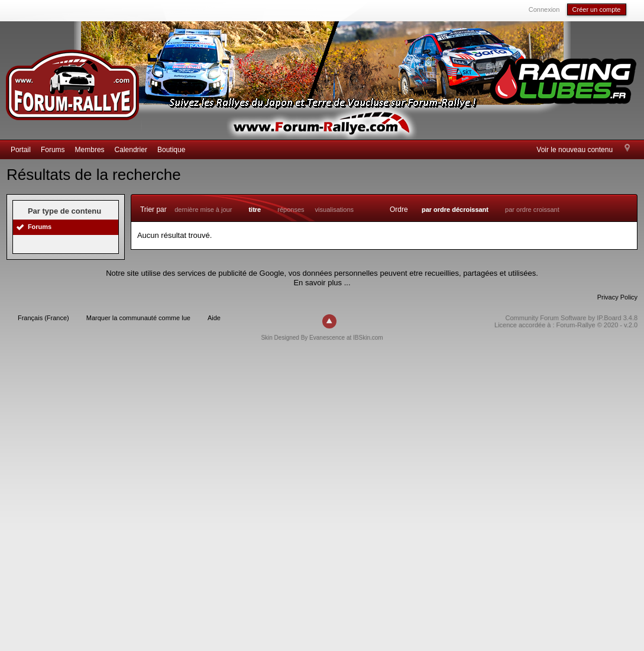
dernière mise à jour (203, 210)
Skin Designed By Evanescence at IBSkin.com (322, 338)
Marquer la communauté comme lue (138, 318)
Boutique (171, 150)
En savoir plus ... (322, 283)
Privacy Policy (617, 297)
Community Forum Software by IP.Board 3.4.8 (572, 318)
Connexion (544, 9)
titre (255, 210)
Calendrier (131, 150)
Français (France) (43, 318)
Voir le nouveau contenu (575, 150)
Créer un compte (597, 9)
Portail (21, 150)
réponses (291, 210)
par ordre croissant (532, 210)
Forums (53, 150)
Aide (214, 318)
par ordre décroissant (455, 210)
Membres (90, 150)
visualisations (334, 210)
